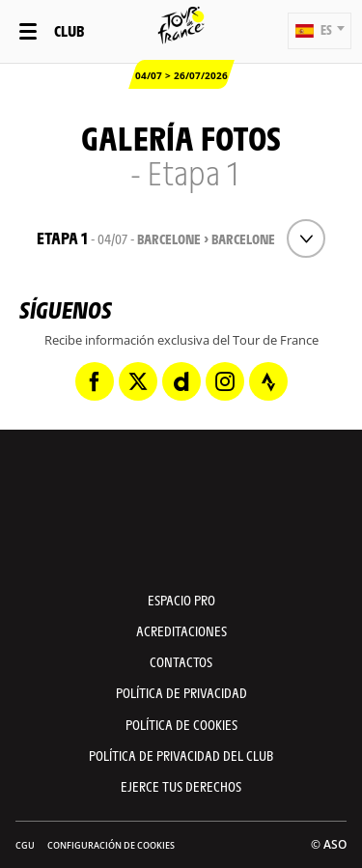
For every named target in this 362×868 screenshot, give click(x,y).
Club (69, 30)
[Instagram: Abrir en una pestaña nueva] (225, 381)
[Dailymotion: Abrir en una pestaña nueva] (181, 381)
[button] (320, 31)
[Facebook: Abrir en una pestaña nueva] (95, 381)
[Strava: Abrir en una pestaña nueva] (268, 381)
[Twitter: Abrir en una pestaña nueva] (138, 381)
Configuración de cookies (111, 845)
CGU (25, 845)
